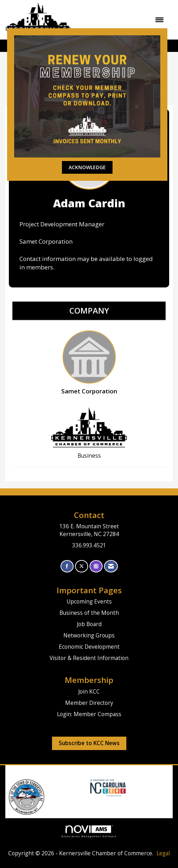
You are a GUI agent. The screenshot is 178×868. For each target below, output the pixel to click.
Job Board (89, 624)
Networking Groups (89, 635)
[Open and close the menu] (121, 20)
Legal (163, 853)
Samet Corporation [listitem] (89, 363)
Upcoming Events (89, 602)
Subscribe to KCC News (89, 743)
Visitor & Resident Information (89, 658)
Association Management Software (89, 831)
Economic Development (89, 647)
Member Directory (89, 703)
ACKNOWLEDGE (87, 167)
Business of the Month (89, 613)
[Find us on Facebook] (67, 566)
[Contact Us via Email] (111, 566)
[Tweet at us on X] (82, 566)
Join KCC (89, 692)
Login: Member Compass (89, 714)
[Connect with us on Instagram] (96, 566)
